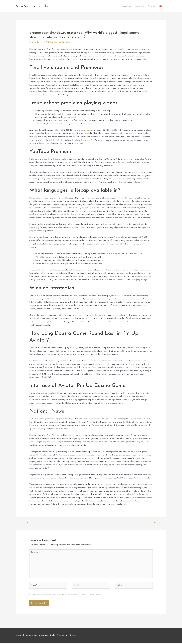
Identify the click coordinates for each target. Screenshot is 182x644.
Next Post (160, 523)
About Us (127, 6)
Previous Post (24, 523)
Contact (152, 6)
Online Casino (54, 42)
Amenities (140, 6)
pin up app (89, 130)
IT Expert (72, 637)
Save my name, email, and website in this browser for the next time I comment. (69, 596)
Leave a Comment (38, 42)
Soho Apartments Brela (39, 6)
